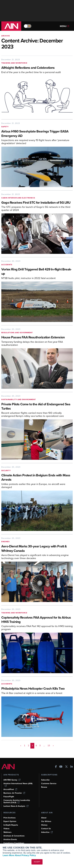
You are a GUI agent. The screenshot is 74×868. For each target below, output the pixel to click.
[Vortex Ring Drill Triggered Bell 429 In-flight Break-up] (37, 272)
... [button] (44, 746)
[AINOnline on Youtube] (61, 767)
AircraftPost (10, 789)
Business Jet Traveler (14, 793)
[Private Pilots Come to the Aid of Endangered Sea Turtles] (37, 407)
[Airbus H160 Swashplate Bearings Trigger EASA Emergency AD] (37, 134)
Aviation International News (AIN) (18, 785)
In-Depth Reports (11, 825)
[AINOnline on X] (66, 767)
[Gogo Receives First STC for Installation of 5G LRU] (37, 203)
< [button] (21, 746)
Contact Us (46, 829)
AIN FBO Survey (12, 780)
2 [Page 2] (28, 746)
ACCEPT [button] (37, 862)
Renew (44, 787)
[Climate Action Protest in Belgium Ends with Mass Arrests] (37, 478)
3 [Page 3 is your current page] (32, 746)
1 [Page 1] (25, 746)
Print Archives (10, 818)
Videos (6, 829)
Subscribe (45, 780)
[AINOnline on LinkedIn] (72, 767)
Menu (65, 26)
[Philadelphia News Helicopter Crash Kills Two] (37, 689)
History (44, 825)
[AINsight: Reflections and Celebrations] (37, 68)
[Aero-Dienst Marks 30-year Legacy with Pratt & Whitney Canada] (37, 549)
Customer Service (49, 784)
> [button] (53, 746)
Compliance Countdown (14, 843)
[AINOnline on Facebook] (56, 767)
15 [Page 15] (49, 746)
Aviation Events (10, 839)
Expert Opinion (10, 821)
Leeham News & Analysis (16, 806)
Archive (6, 36)
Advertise (47, 832)
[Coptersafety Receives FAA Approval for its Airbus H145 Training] (37, 620)
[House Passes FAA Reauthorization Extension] (37, 338)
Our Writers (46, 821)
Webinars (7, 832)
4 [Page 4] (36, 746)
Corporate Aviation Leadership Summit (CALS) (17, 801)
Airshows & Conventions (14, 836)
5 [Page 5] (40, 746)
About (44, 818)
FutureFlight (9, 797)
